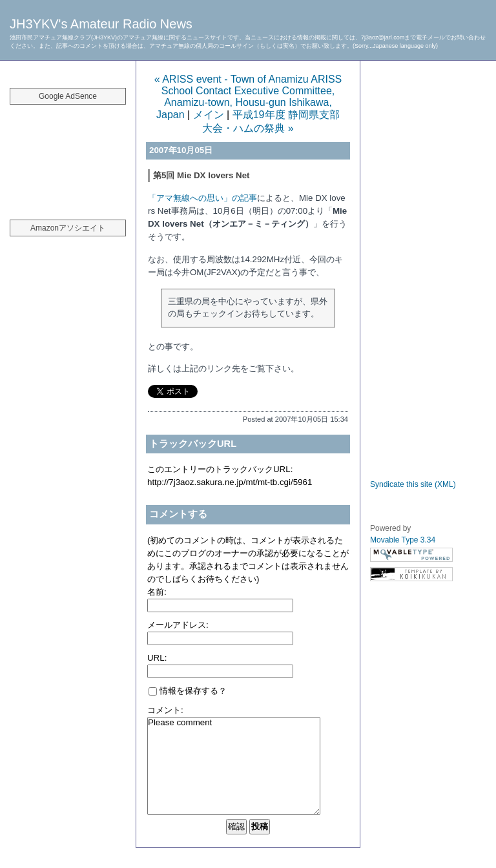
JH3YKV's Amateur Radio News (101, 24)
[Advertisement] (68, 155)
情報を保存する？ (188, 691)
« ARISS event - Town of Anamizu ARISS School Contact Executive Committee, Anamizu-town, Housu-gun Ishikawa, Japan (248, 97)
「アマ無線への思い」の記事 (202, 198)
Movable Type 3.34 (403, 540)
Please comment (234, 766)
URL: (157, 658)
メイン (209, 115)
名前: (157, 592)
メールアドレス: (178, 625)
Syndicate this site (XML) (413, 484)
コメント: (165, 710)
